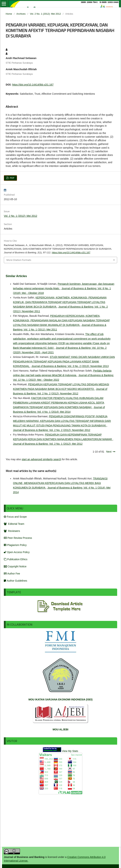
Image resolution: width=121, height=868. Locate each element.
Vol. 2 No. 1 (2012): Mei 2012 (45, 14)
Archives (21, 14)
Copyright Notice (15, 566)
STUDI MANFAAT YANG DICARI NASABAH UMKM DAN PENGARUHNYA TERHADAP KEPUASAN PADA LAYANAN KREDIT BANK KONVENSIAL (64, 362)
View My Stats (70, 751)
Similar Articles (16, 276)
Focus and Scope (15, 517)
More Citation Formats (19, 260)
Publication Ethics (16, 559)
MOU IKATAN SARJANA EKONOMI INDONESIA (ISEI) (60, 699)
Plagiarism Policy (15, 545)
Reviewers (12, 531)
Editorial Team (14, 524)
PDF (12, 178)
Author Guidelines (15, 581)
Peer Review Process (18, 538)
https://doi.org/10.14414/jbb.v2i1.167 (33, 85)
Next (109, 452)
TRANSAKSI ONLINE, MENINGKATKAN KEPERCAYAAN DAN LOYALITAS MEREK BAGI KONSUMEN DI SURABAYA (60, 483)
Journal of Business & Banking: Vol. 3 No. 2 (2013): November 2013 (70, 366)
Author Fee (12, 574)
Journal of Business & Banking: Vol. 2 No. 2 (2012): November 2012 (52, 430)
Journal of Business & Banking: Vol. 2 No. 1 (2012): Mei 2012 (48, 444)
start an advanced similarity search (41, 459)
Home (9, 14)
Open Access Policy (17, 552)
